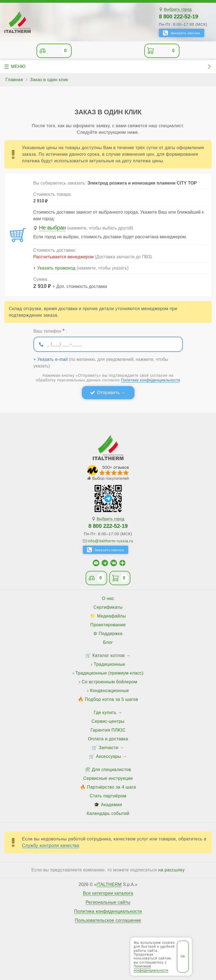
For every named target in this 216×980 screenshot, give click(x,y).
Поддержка (111, 634)
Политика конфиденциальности (108, 911)
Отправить (108, 393)
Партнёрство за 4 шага (111, 787)
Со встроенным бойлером (109, 682)
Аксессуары (109, 756)
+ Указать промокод (54, 268)
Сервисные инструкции (108, 778)
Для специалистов (112, 770)
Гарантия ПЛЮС (108, 730)
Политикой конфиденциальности (151, 968)
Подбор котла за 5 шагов (111, 699)
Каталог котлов (109, 655)
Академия (112, 805)
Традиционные (109, 664)
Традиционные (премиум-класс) (110, 673)
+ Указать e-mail (51, 359)
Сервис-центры (108, 721)
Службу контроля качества (51, 846)
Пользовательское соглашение (108, 920)
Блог (108, 642)
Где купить (105, 713)
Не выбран (53, 228)
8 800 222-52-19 (179, 16)
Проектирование (108, 625)
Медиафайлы (112, 616)
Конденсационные (110, 691)
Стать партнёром (108, 796)
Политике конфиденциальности (151, 380)
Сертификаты (108, 607)
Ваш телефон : (50, 331)
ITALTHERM (109, 884)
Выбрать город (178, 9)
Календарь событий (108, 813)
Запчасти (109, 748)
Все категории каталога (108, 893)
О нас (108, 598)
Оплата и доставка (108, 739)
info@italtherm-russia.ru (111, 541)
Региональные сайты (108, 902)
